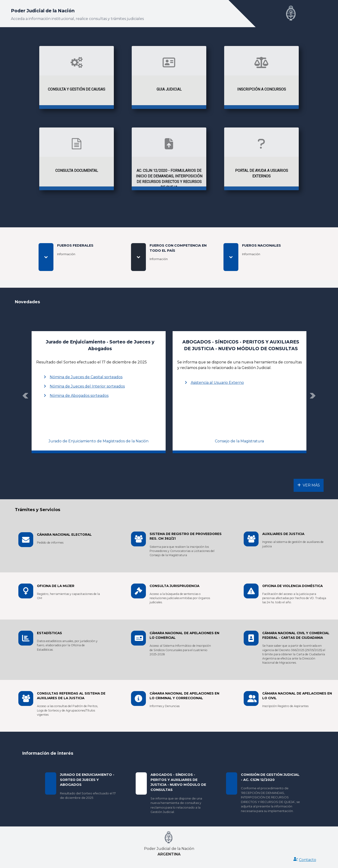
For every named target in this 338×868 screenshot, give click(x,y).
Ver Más (309, 485)
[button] (25, 396)
